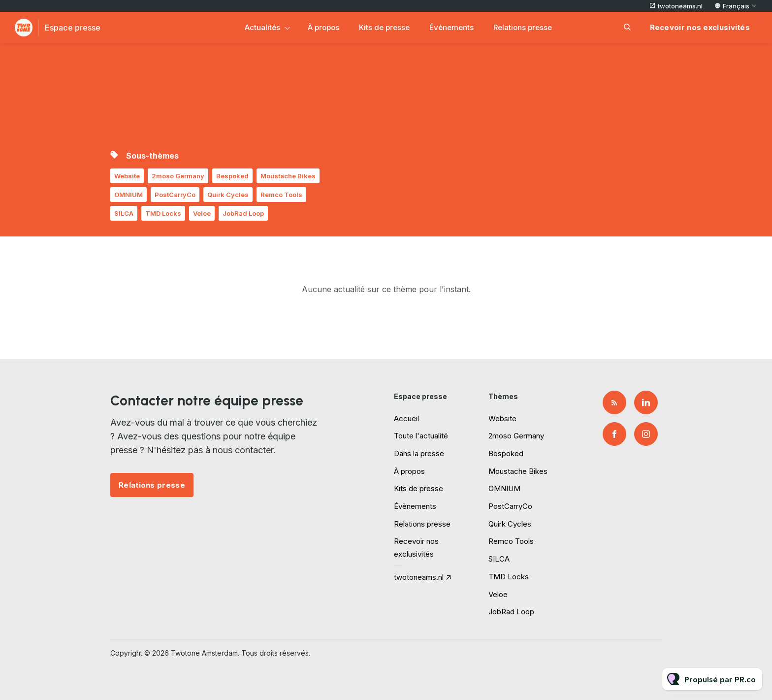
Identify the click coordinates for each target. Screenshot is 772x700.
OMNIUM (129, 195)
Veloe (202, 213)
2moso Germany (178, 176)
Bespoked (232, 176)
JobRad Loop (243, 213)
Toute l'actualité (421, 436)
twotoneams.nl (680, 6)
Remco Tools (281, 195)
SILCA (124, 213)
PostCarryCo (175, 195)
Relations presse (523, 27)
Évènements (451, 27)
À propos (323, 27)
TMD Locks (163, 213)
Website (127, 176)
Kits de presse (384, 27)
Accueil (406, 418)
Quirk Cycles (228, 195)
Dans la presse (419, 453)
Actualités (262, 27)
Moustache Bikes (288, 176)
